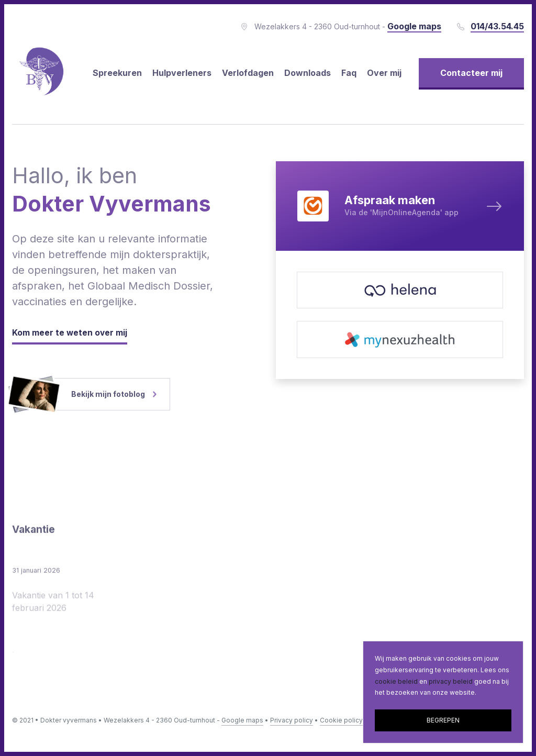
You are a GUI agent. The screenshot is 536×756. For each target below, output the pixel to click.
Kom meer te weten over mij (70, 333)
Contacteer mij (471, 73)
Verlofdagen (248, 73)
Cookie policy (341, 720)
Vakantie (35, 587)
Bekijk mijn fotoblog (84, 394)
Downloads (308, 73)
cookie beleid (396, 681)
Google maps (242, 720)
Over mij (384, 73)
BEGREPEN (443, 720)
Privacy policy (292, 720)
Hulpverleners (182, 73)
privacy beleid (451, 681)
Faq (349, 73)
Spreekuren (117, 73)
